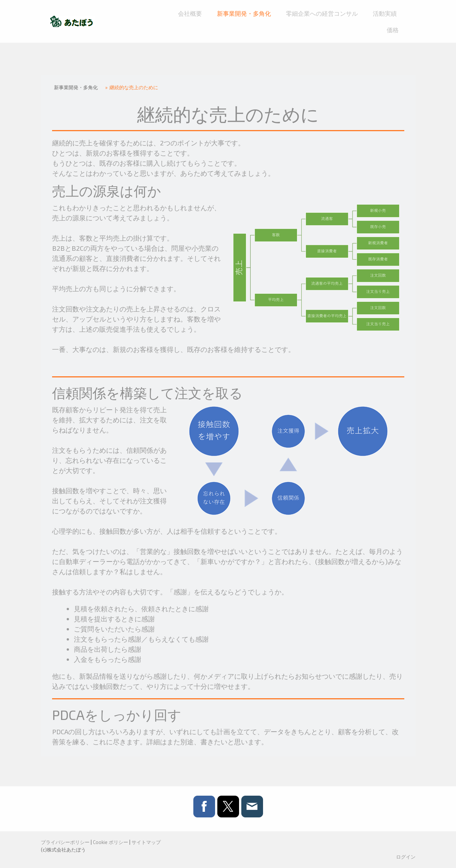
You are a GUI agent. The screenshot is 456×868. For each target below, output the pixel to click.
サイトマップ (146, 842)
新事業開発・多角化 (244, 13)
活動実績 (385, 13)
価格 (393, 30)
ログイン (406, 857)
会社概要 (190, 13)
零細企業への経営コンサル (322, 13)
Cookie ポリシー (111, 842)
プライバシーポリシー (65, 842)
